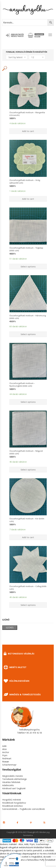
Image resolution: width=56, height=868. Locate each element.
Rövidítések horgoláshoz (14, 803)
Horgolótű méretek (12, 800)
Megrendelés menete (13, 776)
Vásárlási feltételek (11, 782)
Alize (4, 749)
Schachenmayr (9, 765)
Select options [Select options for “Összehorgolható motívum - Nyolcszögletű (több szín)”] (28, 402)
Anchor (6, 752)
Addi (4, 746)
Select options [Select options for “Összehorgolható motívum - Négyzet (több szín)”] (28, 470)
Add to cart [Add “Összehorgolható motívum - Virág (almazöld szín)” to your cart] (28, 199)
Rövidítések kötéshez (12, 806)
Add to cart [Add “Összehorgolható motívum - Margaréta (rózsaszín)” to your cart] (28, 131)
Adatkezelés (8, 785)
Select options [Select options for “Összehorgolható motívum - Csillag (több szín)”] (28, 605)
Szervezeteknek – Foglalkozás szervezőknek (24, 809)
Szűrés (10, 628)
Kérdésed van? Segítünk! (14, 788)
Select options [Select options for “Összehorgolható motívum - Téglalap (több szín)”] (28, 267)
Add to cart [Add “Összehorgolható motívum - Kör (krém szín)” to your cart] (28, 537)
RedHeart (7, 758)
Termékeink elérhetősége (14, 779)
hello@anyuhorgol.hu (30, 730)
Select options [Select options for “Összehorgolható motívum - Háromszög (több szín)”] (28, 334)
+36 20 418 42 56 (34, 733)
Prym (5, 755)
